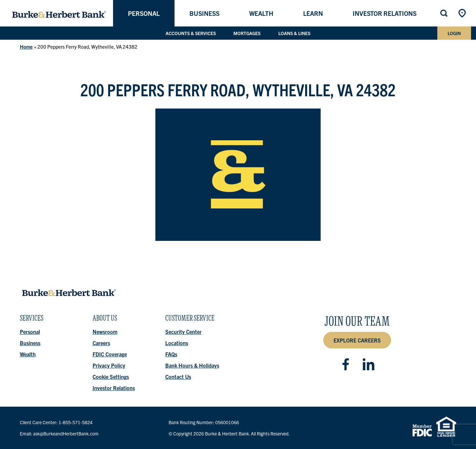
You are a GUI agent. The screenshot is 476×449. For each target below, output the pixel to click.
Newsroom (105, 332)
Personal (144, 13)
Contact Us (178, 377)
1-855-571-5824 (76, 422)
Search (445, 13)
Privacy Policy (109, 365)
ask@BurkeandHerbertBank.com (66, 433)
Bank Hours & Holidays (192, 365)
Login (454, 33)
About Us (105, 320)
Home (26, 46)
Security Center (183, 332)
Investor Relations (385, 13)
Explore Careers (357, 340)
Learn (313, 13)
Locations (463, 13)
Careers (101, 343)
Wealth (261, 13)
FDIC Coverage (110, 354)
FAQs (171, 354)
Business (204, 13)
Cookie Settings (111, 377)
